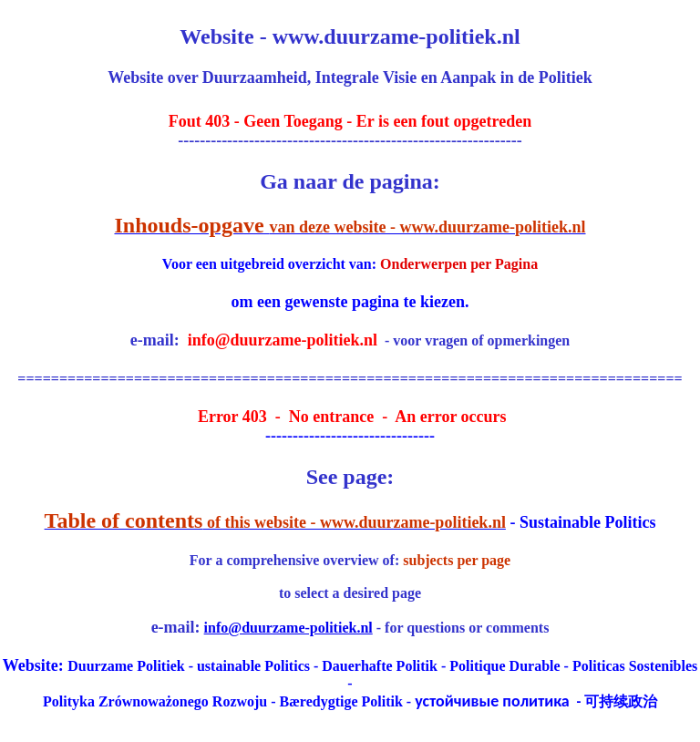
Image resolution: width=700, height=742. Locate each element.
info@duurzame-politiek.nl (288, 628)
